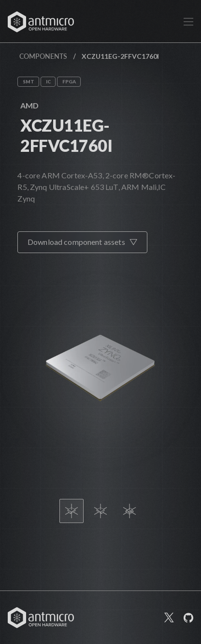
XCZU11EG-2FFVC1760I (66, 135)
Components (43, 56)
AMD (29, 105)
